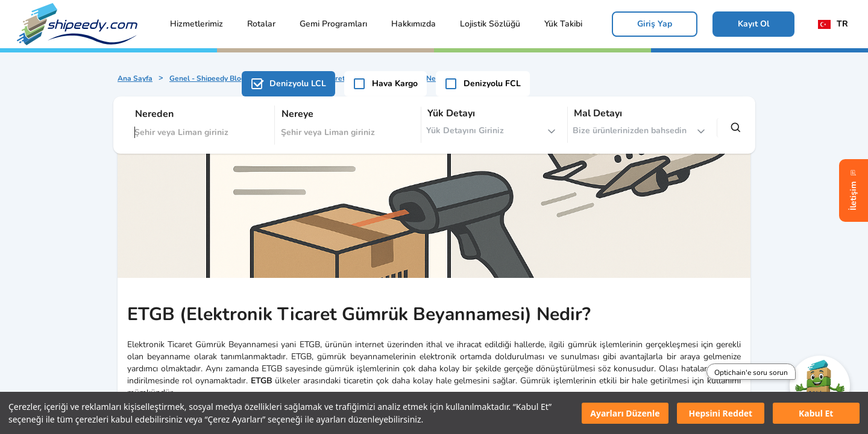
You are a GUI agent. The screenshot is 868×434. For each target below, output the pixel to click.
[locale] (835, 24)
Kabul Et (816, 413)
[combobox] (200, 125)
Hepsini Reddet (720, 413)
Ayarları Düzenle (625, 413)
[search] (736, 128)
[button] (197, 24)
